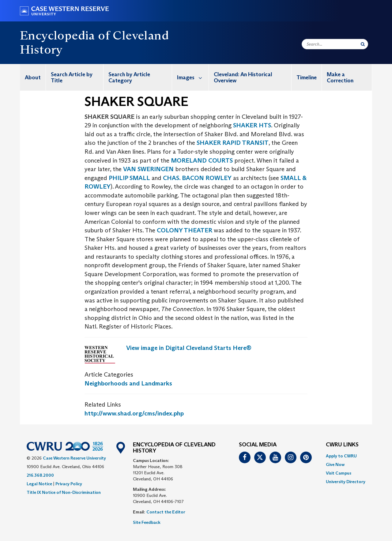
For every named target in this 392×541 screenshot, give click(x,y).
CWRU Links (342, 445)
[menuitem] (33, 77)
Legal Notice (39, 484)
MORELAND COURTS (202, 160)
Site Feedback (147, 522)
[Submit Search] (363, 44)
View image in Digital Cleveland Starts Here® (189, 348)
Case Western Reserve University (74, 458)
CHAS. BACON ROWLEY (197, 178)
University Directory (346, 482)
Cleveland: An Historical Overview (243, 77)
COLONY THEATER (185, 230)
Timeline (307, 77)
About (33, 77)
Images (193, 77)
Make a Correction (340, 77)
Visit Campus (339, 473)
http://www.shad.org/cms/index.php (134, 413)
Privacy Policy (69, 484)
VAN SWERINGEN (148, 169)
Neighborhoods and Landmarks (128, 383)
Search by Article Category (129, 77)
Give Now (335, 464)
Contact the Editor (166, 512)
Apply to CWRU (341, 456)
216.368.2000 (40, 475)
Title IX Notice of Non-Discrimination (64, 492)
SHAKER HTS (252, 125)
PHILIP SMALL (129, 178)
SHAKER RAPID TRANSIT (233, 143)
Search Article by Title (72, 77)
